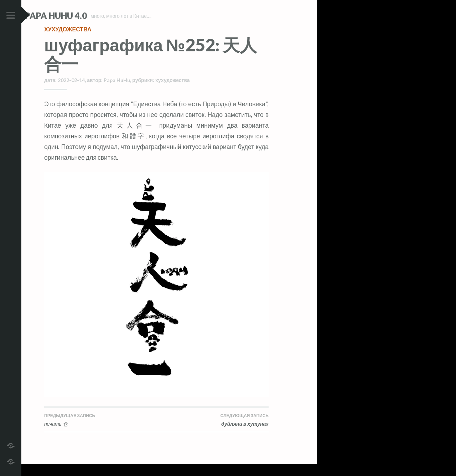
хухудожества (68, 41)
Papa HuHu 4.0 (75, 16)
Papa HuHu (117, 92)
